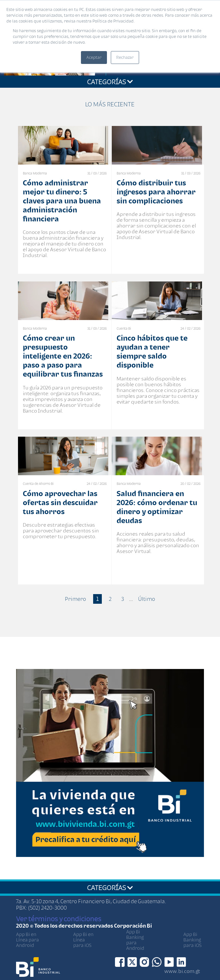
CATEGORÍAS (110, 82)
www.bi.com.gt (182, 971)
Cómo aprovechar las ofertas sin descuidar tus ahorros (60, 502)
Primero (75, 599)
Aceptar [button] (94, 57)
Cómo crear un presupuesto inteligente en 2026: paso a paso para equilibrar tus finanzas (63, 356)
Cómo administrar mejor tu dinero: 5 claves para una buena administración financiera (62, 201)
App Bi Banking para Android (135, 940)
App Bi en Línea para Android (27, 940)
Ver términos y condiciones (59, 919)
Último (147, 599)
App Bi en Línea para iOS (83, 940)
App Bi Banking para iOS (193, 940)
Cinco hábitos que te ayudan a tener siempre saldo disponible (152, 351)
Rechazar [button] (125, 57)
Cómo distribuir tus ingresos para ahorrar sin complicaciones (156, 192)
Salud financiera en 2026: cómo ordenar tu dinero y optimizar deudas (157, 507)
